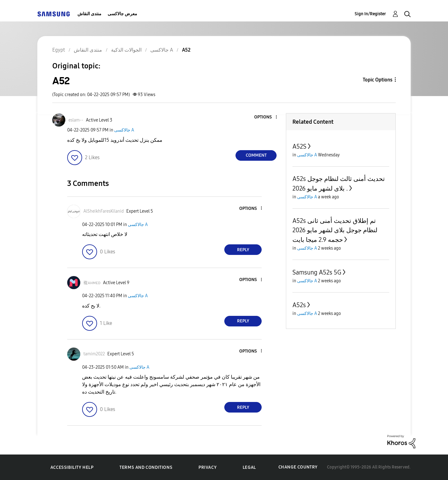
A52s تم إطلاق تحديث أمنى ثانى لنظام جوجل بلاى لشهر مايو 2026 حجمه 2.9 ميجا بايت (335, 230)
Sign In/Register (370, 14)
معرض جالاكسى (122, 14)
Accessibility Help (72, 467)
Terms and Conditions (146, 467)
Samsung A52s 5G (317, 272)
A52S (299, 146)
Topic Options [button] (378, 80)
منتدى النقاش (89, 14)
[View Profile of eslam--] (76, 120)
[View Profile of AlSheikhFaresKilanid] (104, 211)
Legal (249, 467)
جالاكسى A (124, 130)
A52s (299, 305)
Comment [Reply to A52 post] (256, 155)
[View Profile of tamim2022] (94, 354)
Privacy (208, 467)
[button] (266, 117)
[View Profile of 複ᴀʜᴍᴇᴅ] (92, 283)
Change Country (298, 467)
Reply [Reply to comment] (243, 250)
